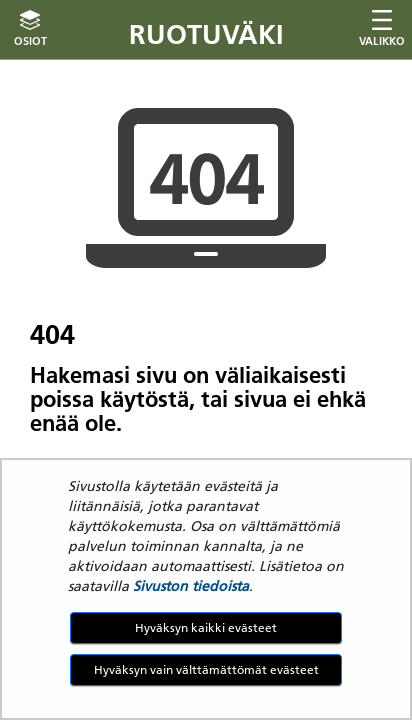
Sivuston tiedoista (191, 586)
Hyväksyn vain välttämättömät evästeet (206, 669)
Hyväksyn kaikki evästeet (206, 627)
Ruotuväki (206, 34)
